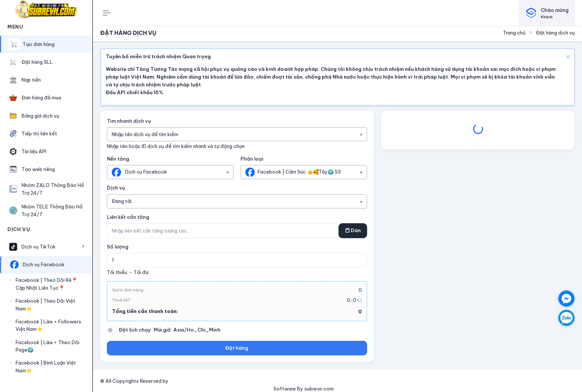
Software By (289, 389)
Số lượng (118, 247)
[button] (46, 247)
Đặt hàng (237, 348)
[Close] (567, 56)
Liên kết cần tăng (128, 217)
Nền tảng (118, 159)
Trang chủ (514, 33)
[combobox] (237, 134)
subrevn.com (319, 389)
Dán (353, 230)
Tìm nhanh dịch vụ (129, 121)
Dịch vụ (116, 188)
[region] (46, 197)
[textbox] (149, 134)
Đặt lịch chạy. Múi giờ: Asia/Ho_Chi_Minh (170, 330)
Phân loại (252, 159)
